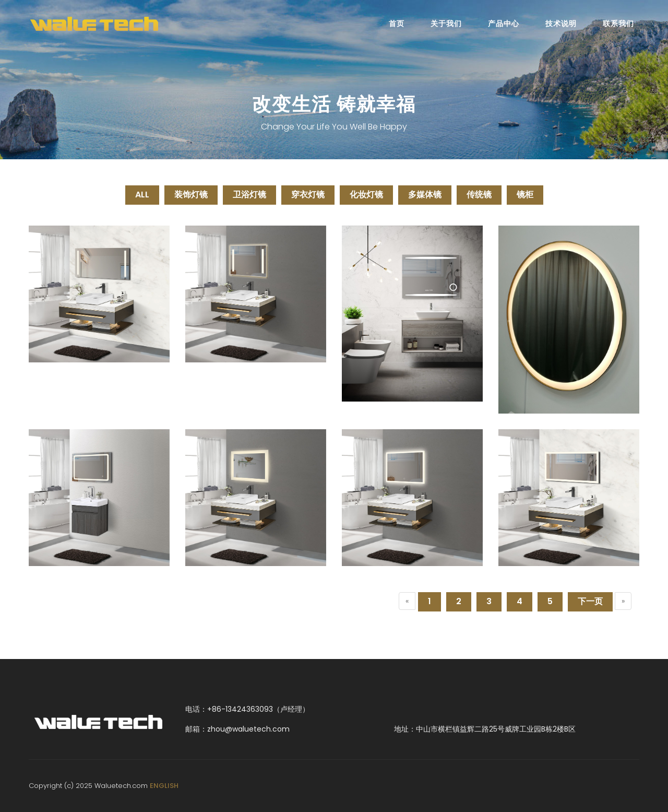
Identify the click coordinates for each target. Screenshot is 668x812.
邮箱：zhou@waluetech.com (237, 729)
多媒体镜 (425, 195)
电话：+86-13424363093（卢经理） (247, 709)
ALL (142, 195)
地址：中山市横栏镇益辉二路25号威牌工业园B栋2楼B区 (485, 729)
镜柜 (525, 195)
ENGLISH (164, 786)
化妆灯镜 (366, 195)
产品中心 (504, 23)
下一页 (590, 601)
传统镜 (479, 195)
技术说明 (561, 23)
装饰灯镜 (191, 195)
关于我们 (446, 23)
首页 (397, 23)
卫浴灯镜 (249, 195)
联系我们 (618, 23)
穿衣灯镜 (308, 195)
